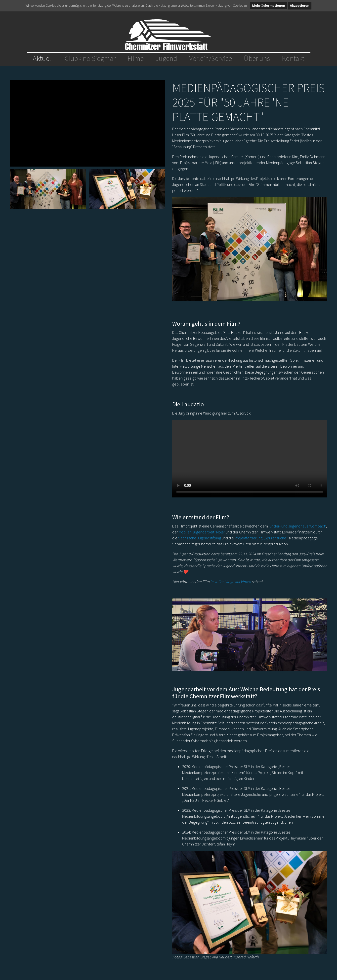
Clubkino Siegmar (90, 58)
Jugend (166, 58)
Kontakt (293, 58)
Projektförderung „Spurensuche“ (261, 538)
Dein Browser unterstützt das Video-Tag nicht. (250, 459)
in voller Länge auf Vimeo (231, 582)
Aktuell (46, 58)
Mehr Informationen (269, 5)
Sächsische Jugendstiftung (200, 538)
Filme (136, 58)
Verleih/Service (211, 58)
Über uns (257, 58)
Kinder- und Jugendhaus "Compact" (297, 526)
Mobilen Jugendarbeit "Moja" (202, 532)
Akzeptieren (300, 5)
